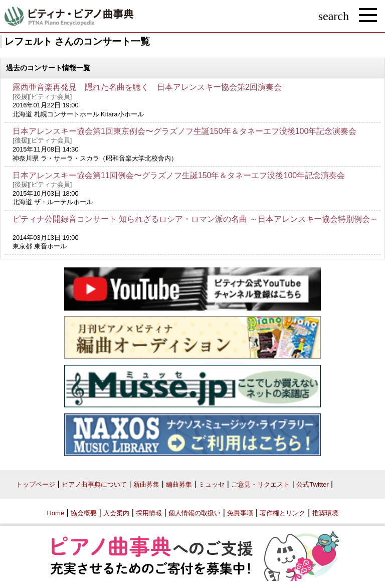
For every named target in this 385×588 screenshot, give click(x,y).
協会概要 (84, 513)
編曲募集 (179, 484)
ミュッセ (212, 484)
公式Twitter (312, 484)
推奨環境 (325, 513)
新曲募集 (146, 484)
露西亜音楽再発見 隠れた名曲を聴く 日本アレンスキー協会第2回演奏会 (147, 87)
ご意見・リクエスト (260, 484)
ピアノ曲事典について (94, 484)
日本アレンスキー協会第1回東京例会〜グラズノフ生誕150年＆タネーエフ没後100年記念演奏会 (184, 131)
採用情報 (149, 513)
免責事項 (240, 513)
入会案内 (116, 513)
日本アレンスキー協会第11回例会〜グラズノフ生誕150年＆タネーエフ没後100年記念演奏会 (179, 175)
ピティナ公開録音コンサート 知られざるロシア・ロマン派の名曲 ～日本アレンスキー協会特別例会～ (195, 219)
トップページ (36, 484)
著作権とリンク (282, 513)
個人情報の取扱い (195, 513)
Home (55, 513)
